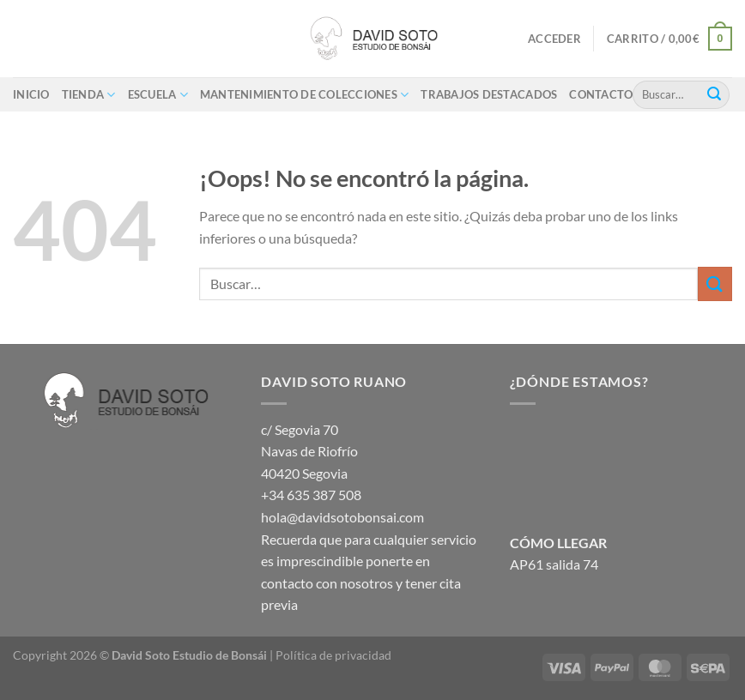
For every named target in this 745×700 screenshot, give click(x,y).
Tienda (89, 95)
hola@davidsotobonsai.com (342, 517)
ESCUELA (158, 95)
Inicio (31, 94)
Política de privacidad (333, 655)
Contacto (601, 94)
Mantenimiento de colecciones (305, 95)
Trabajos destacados (489, 94)
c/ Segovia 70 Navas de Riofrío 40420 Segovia (309, 451)
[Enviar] (714, 94)
